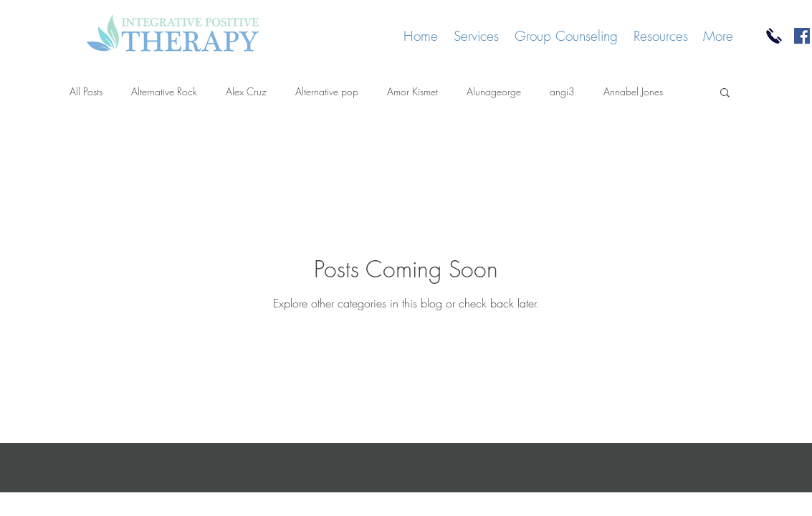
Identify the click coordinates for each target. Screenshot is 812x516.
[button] (725, 94)
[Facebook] (802, 36)
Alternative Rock (164, 91)
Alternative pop (327, 91)
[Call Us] (774, 36)
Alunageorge (494, 91)
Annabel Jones (633, 91)
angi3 (562, 91)
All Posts (86, 91)
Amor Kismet (412, 91)
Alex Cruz (246, 91)
